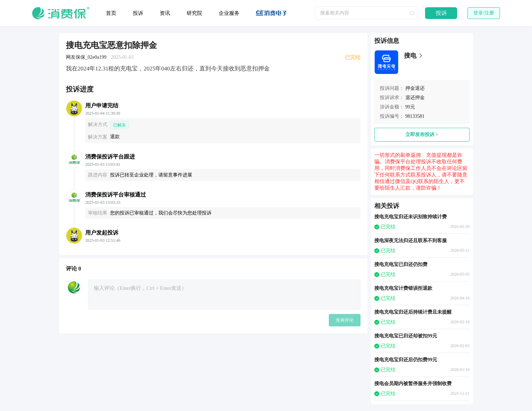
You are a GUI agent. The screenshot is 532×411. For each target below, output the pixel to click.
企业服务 (229, 13)
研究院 (194, 13)
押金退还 (415, 88)
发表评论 (345, 320)
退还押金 (415, 98)
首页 (111, 13)
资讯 (165, 13)
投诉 (138, 13)
